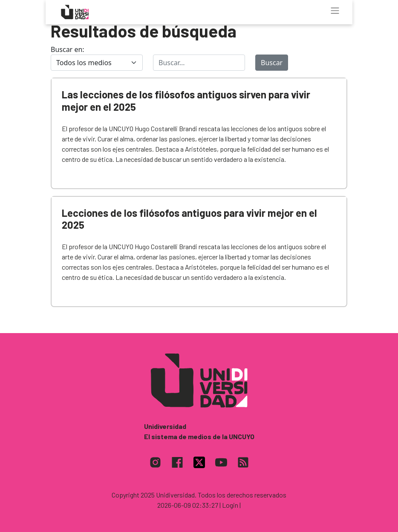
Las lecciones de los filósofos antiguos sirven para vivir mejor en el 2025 (186, 101)
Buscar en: (68, 49)
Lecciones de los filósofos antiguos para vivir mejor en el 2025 (189, 219)
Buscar (272, 63)
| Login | (230, 505)
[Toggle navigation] (335, 11)
